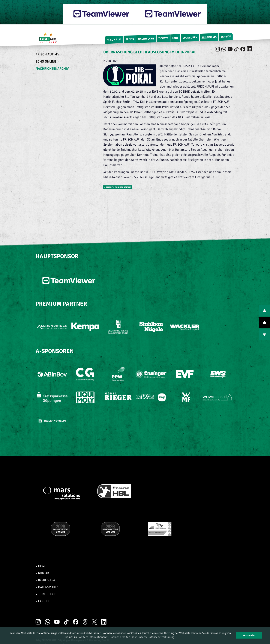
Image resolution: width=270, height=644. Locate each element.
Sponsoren (190, 38)
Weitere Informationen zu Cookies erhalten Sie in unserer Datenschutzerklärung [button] (127, 637)
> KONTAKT (43, 573)
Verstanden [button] (249, 635)
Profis (130, 39)
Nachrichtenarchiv (52, 69)
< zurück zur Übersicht (118, 187)
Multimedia (209, 37)
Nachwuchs (146, 39)
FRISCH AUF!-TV (48, 54)
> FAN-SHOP (44, 601)
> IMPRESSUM (45, 580)
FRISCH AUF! (114, 40)
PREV (264, 311)
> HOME (41, 566)
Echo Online (46, 61)
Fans (175, 38)
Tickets (163, 38)
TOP (264, 323)
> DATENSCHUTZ (47, 587)
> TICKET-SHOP (46, 594)
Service (226, 37)
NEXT (264, 335)
